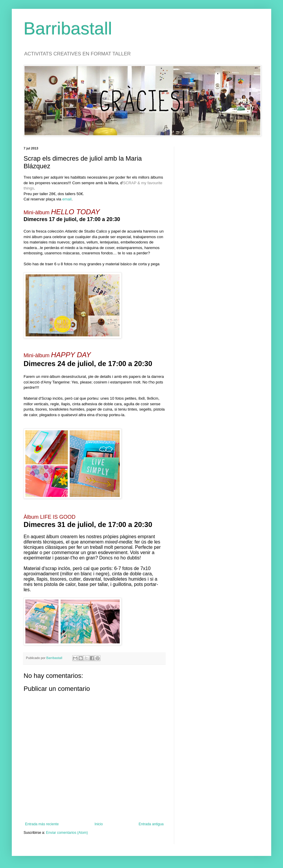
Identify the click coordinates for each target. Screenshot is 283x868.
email (67, 199)
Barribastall (68, 28)
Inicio (99, 824)
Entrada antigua (151, 824)
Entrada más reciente (42, 824)
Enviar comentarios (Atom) (67, 833)
